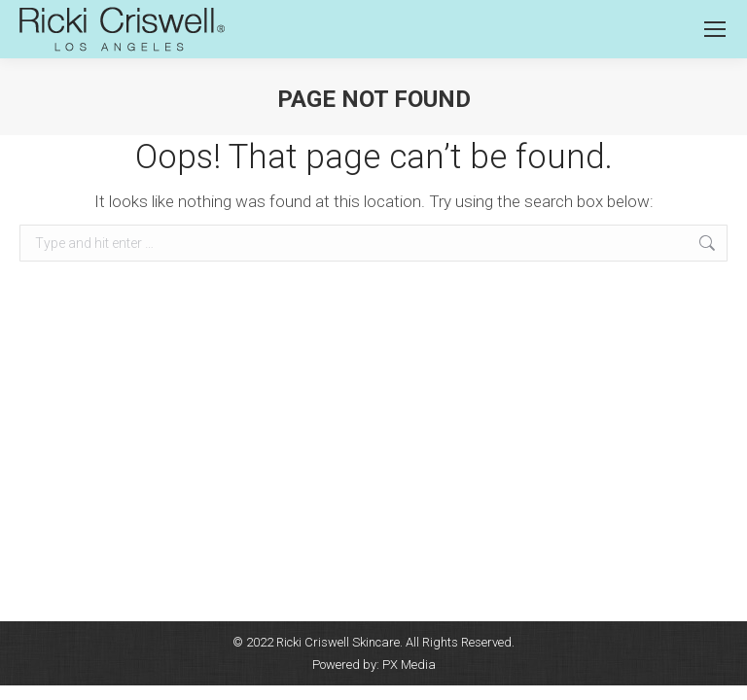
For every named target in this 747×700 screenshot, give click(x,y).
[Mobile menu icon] (715, 29)
